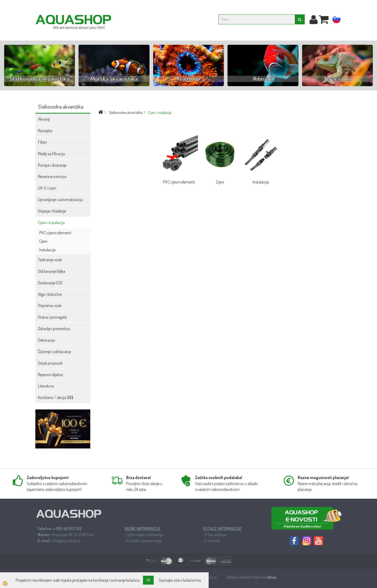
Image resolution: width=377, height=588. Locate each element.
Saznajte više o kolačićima (180, 580)
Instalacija (47, 250)
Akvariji (44, 119)
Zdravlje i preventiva (54, 329)
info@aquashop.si (66, 541)
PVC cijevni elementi (55, 233)
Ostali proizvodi (50, 363)
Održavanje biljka (52, 271)
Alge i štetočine (50, 294)
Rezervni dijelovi (51, 375)
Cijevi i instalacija (51, 223)
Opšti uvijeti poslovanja (145, 535)
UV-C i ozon (47, 188)
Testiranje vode (50, 260)
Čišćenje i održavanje (54, 352)
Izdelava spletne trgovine (246, 577)
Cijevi (43, 241)
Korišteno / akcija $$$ (56, 397)
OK (148, 580)
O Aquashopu (216, 535)
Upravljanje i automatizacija (60, 199)
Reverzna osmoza (52, 176)
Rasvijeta (45, 131)
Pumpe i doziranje (52, 165)
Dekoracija (46, 340)
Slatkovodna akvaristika (126, 112)
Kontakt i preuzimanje (144, 541)
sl (336, 20)
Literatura (46, 386)
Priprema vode (50, 306)
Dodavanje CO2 (50, 283)
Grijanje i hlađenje (52, 211)
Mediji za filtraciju (52, 154)
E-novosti (213, 541)
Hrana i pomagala (52, 317)
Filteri (42, 142)
